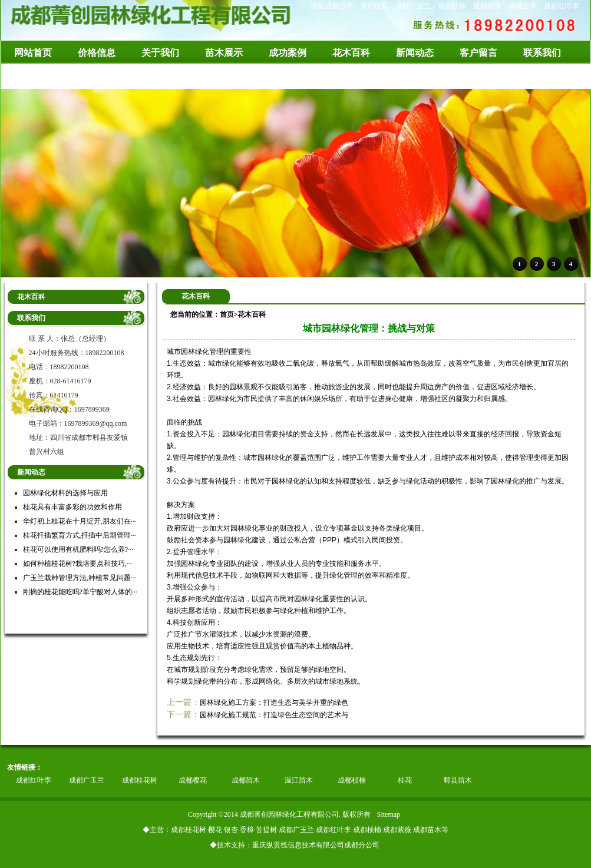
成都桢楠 (352, 780)
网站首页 (33, 53)
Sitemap (389, 814)
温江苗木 (299, 780)
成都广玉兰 (87, 780)
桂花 (405, 780)
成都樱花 (193, 780)
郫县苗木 (458, 780)
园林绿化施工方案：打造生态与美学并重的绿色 (274, 703)
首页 (227, 314)
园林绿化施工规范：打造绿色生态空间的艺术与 (274, 715)
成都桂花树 (140, 780)
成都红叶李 (34, 780)
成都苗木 (246, 780)
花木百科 (252, 314)
